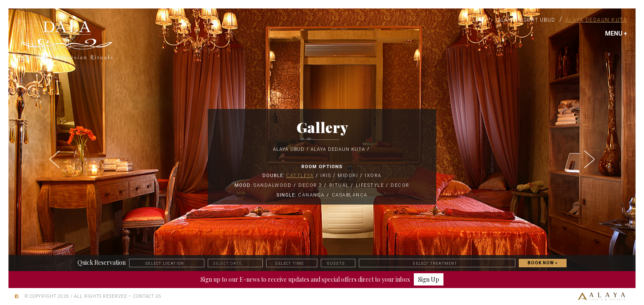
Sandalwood (272, 185)
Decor (400, 185)
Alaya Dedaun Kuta (597, 20)
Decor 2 (310, 185)
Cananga (311, 195)
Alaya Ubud (289, 149)
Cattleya (300, 176)
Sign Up (429, 279)
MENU (616, 33)
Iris (326, 176)
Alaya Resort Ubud (526, 20)
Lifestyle (370, 185)
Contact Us (147, 296)
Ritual (339, 185)
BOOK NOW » (543, 263)
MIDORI (348, 176)
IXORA (373, 176)
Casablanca (350, 195)
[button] (55, 157)
